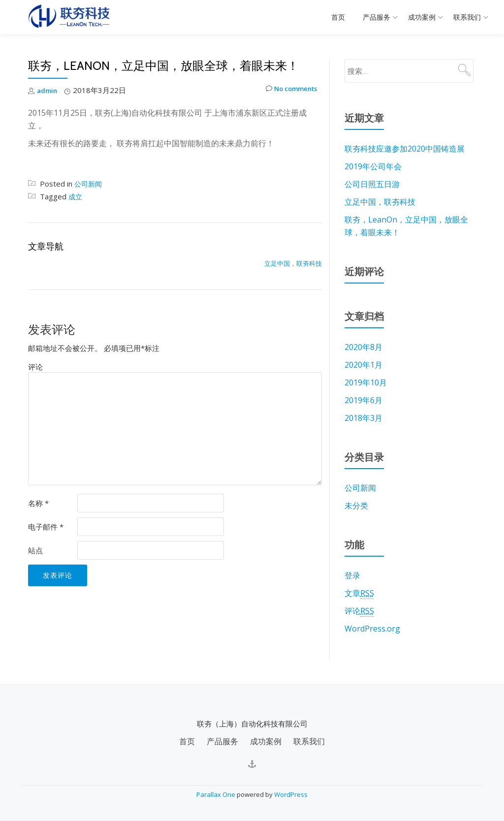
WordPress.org (372, 629)
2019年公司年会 (373, 166)
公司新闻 (89, 184)
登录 (352, 575)
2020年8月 (363, 347)
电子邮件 (46, 527)
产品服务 (377, 17)
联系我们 (467, 17)
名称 (38, 503)
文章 (359, 593)
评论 (35, 367)
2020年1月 (363, 365)
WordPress (291, 794)
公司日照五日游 (372, 184)
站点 (35, 550)
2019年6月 (363, 400)
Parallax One (217, 794)
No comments (287, 90)
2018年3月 (363, 418)
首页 (338, 17)
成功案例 (422, 17)
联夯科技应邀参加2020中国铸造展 (405, 149)
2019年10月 (366, 382)
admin (48, 90)
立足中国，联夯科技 (293, 263)
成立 (76, 196)
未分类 (356, 505)
